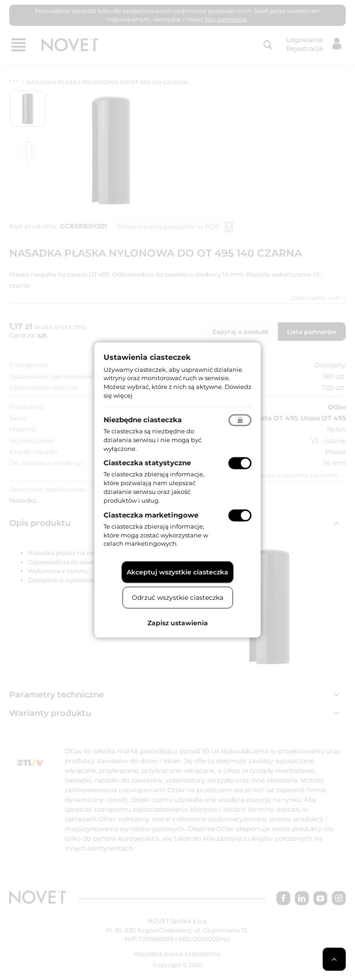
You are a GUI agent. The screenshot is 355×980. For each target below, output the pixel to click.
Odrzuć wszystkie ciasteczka (177, 598)
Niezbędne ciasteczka (143, 419)
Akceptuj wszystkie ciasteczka (177, 572)
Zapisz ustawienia (178, 623)
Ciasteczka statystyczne (147, 463)
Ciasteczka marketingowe (151, 515)
